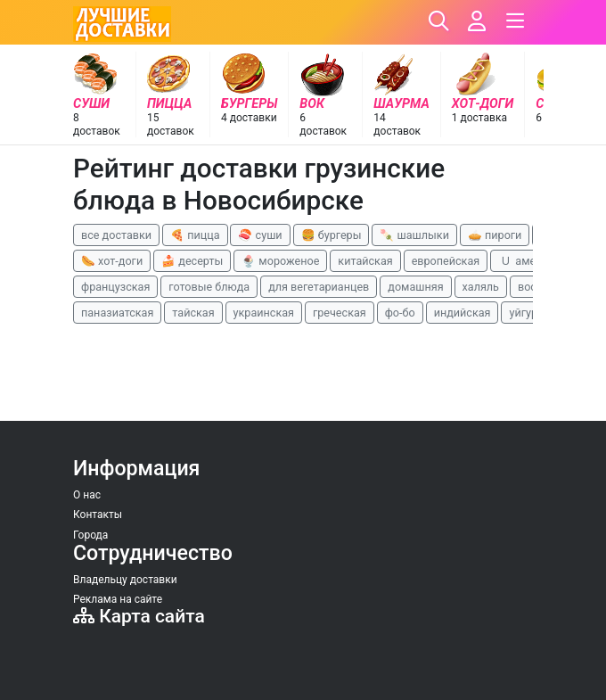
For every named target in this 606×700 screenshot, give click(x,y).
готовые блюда (209, 287)
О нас (87, 495)
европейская (446, 261)
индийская (463, 313)
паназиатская (117, 313)
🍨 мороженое (280, 261)
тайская (193, 313)
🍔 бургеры (332, 235)
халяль (481, 287)
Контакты (98, 515)
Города (90, 535)
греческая (340, 313)
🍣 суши (260, 235)
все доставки (116, 235)
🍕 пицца (195, 235)
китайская (365, 261)
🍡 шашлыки (414, 235)
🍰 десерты (192, 261)
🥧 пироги (495, 235)
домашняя (415, 287)
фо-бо (400, 313)
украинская (264, 313)
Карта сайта (139, 616)
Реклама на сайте (118, 599)
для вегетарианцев (319, 287)
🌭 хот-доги (112, 261)
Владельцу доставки (125, 580)
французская (115, 287)
